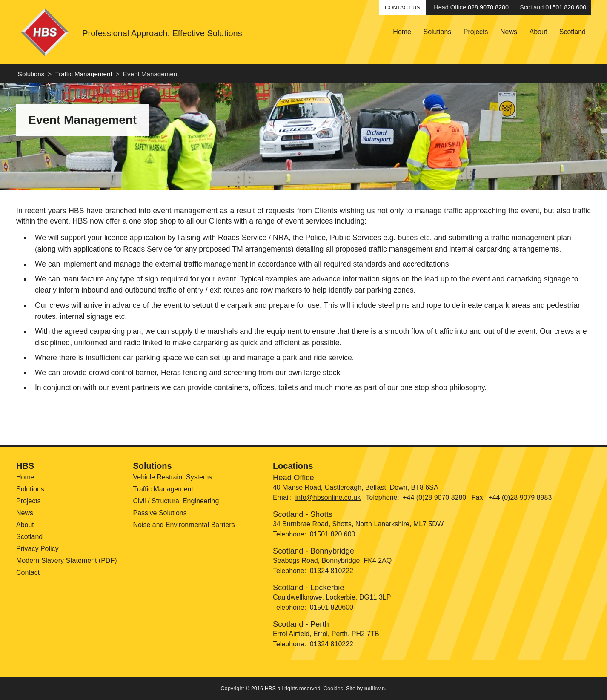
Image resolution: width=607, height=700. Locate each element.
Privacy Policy (37, 549)
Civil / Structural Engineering (176, 501)
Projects (476, 32)
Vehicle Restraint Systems (172, 477)
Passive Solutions (160, 513)
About (538, 32)
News (509, 32)
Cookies (333, 688)
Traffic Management (83, 74)
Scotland (573, 32)
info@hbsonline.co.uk (328, 498)
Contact (28, 572)
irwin (375, 688)
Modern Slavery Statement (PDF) (67, 561)
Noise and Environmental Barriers (184, 525)
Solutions (437, 32)
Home (402, 32)
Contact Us (402, 7)
